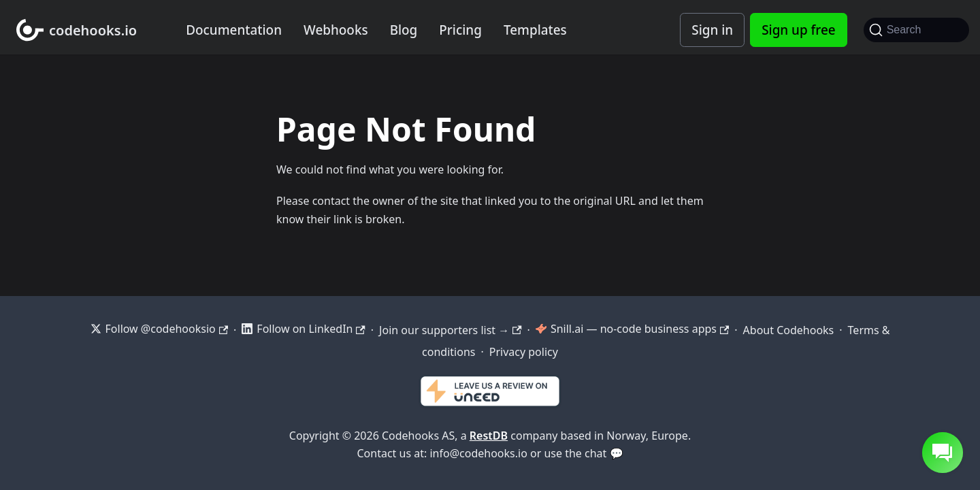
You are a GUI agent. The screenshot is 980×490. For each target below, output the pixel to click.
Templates (535, 30)
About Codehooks (789, 330)
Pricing (460, 30)
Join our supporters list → (450, 330)
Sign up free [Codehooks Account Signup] (798, 30)
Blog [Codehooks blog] (404, 30)
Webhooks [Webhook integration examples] (336, 30)
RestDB (489, 436)
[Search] (916, 30)
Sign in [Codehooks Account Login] (712, 30)
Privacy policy (524, 352)
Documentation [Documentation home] (234, 30)
